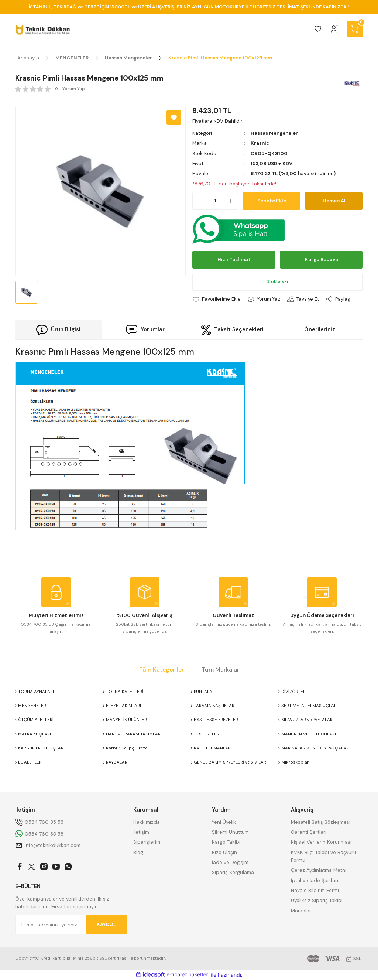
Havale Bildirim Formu (316, 890)
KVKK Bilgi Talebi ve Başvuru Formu (324, 856)
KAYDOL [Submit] (106, 924)
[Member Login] (334, 29)
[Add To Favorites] (174, 117)
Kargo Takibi (226, 842)
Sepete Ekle (272, 201)
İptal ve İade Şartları (315, 880)
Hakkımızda (147, 822)
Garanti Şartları (309, 832)
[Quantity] (215, 201)
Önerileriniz (320, 329)
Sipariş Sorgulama (233, 872)
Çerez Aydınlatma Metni (319, 870)
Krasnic (260, 143)
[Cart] (355, 29)
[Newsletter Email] (71, 925)
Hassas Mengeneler (274, 133)
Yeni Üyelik (224, 822)
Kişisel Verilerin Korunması (321, 842)
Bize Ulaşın (224, 852)
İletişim (141, 832)
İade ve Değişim (230, 862)
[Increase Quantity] (233, 201)
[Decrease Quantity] (197, 201)
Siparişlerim (147, 842)
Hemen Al (334, 201)
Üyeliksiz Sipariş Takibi (317, 900)
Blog (138, 852)
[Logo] (43, 29)
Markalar (301, 911)
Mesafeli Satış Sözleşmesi (321, 822)
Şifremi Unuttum (230, 832)
